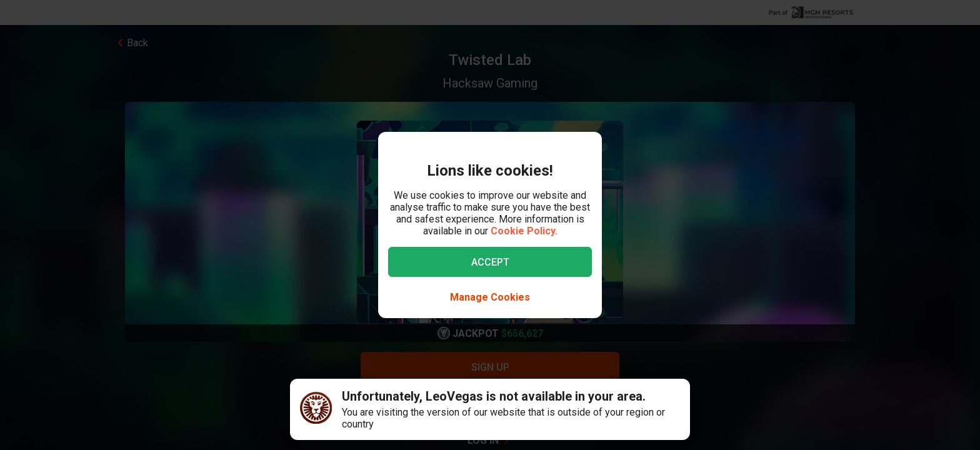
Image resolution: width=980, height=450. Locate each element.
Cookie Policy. (524, 231)
